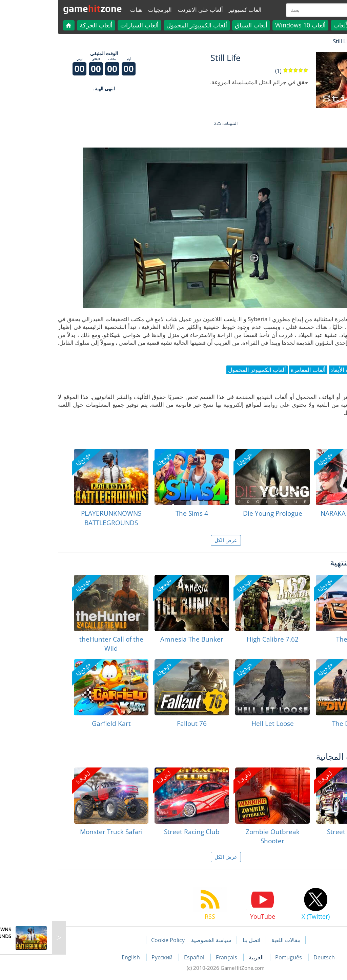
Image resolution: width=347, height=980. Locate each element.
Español (143, 957)
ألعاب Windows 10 (248, 25)
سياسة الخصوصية (159, 940)
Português (237, 957)
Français (175, 957)
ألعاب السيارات (87, 25)
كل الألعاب (295, 25)
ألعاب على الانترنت (148, 10)
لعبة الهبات (318, 41)
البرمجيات (108, 10)
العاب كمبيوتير (193, 10)
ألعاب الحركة (44, 25)
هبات (84, 10)
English (79, 957)
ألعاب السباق (199, 25)
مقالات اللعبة (234, 940)
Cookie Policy (116, 940)
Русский (110, 957)
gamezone (40, 8)
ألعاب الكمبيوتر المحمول (145, 25)
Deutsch (272, 957)
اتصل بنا (199, 940)
